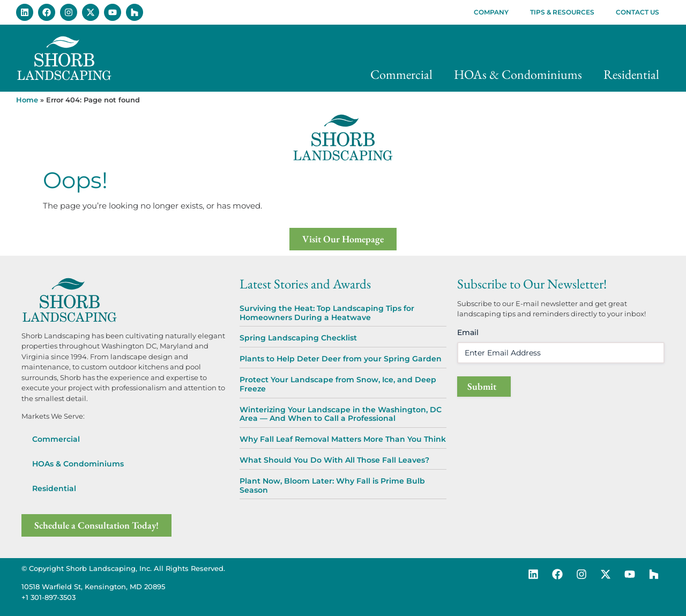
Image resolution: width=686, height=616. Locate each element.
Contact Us (637, 12)
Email (468, 332)
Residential (631, 74)
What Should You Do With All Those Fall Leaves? (334, 460)
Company (491, 12)
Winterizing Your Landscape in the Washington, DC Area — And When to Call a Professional (341, 414)
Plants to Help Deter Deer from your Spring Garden (341, 359)
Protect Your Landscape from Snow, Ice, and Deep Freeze (338, 384)
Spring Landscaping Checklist (298, 338)
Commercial (401, 74)
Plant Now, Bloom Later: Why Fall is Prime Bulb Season (332, 485)
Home (27, 100)
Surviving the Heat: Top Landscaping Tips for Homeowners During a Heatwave (327, 313)
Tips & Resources (562, 12)
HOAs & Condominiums (518, 74)
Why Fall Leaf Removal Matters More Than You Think (343, 439)
